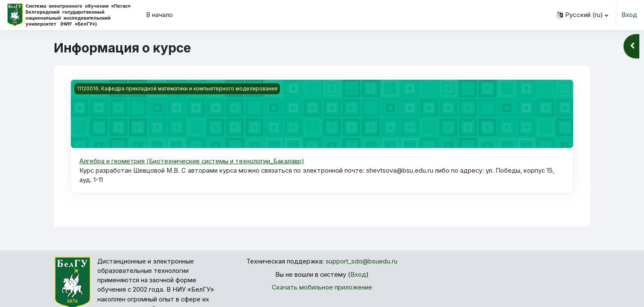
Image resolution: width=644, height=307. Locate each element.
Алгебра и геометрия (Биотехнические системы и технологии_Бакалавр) (192, 161)
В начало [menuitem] (159, 15)
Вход (629, 15)
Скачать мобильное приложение (322, 288)
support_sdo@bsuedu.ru (362, 262)
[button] (583, 15)
